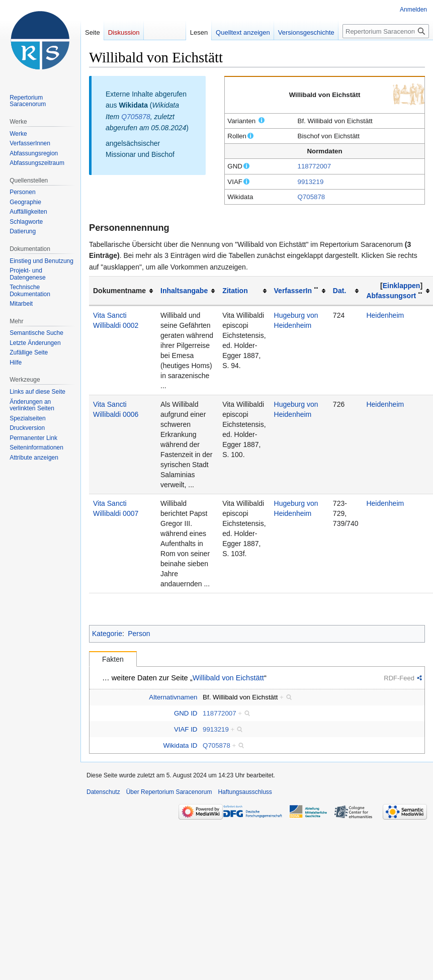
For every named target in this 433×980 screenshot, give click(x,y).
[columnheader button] (187, 291)
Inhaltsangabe (184, 291)
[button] (401, 286)
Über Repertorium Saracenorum (169, 792)
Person (139, 634)
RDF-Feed (399, 678)
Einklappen (402, 286)
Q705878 (312, 197)
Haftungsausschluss (245, 792)
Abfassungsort (391, 296)
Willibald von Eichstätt (228, 678)
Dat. (339, 291)
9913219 (311, 182)
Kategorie (107, 634)
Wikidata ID (180, 745)
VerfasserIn (293, 291)
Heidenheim (385, 315)
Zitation (235, 291)
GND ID (186, 713)
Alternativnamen (173, 697)
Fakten (113, 659)
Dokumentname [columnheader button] (119, 291)
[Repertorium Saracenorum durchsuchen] (386, 31)
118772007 (315, 166)
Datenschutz (103, 792)
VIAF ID (186, 729)
